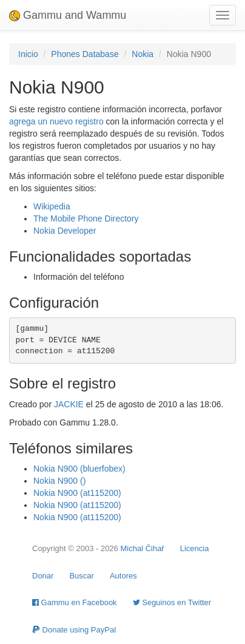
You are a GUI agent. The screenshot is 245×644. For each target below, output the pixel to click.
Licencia (195, 548)
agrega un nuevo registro (56, 121)
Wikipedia (52, 206)
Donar (43, 576)
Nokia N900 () (59, 481)
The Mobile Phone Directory (86, 219)
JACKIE (69, 404)
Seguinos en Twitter (172, 602)
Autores (123, 576)
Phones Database (85, 54)
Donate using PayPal (74, 630)
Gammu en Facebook (75, 602)
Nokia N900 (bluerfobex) (79, 469)
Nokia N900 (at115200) (77, 493)
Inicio (28, 54)
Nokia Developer (65, 231)
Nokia (143, 54)
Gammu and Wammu (68, 15)
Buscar (81, 576)
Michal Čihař (142, 548)
